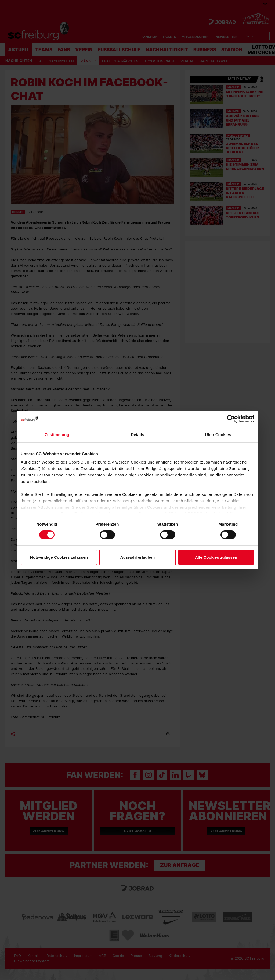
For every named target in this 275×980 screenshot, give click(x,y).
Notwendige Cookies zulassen (59, 557)
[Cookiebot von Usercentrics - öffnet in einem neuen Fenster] (231, 419)
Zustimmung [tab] (57, 434)
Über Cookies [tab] (218, 434)
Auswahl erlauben (137, 557)
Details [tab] (137, 434)
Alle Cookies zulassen (216, 557)
